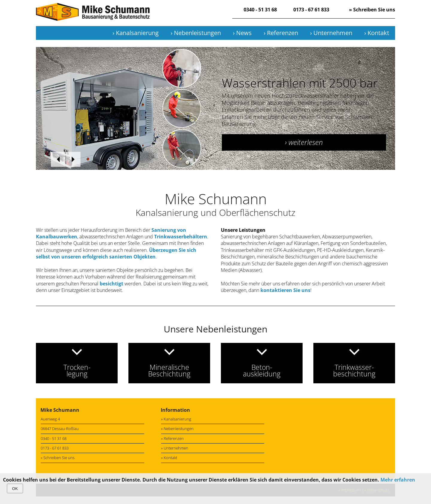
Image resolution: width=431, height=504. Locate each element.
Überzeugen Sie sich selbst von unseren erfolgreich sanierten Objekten (116, 253)
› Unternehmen (331, 33)
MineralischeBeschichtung (169, 370)
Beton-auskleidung (262, 370)
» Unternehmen (175, 448)
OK (15, 489)
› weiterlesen (304, 142)
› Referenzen (281, 33)
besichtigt (111, 284)
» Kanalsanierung (176, 419)
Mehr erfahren (398, 480)
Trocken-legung (77, 370)
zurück (58, 159)
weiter (73, 159)
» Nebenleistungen (177, 429)
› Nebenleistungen (196, 33)
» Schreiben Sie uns (372, 10)
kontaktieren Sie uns (285, 290)
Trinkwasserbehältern (181, 237)
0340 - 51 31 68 (260, 10)
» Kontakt (169, 458)
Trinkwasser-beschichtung (354, 370)
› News (242, 33)
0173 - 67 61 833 (311, 10)
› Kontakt (377, 33)
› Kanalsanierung (136, 33)
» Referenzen (172, 438)
